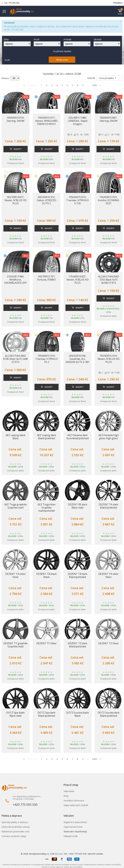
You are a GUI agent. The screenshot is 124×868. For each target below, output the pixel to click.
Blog (66, 796)
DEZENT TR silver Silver (109, 575)
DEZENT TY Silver (47, 643)
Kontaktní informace (74, 801)
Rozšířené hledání (62, 51)
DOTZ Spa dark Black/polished (46, 714)
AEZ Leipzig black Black (16, 437)
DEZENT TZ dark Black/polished (78, 645)
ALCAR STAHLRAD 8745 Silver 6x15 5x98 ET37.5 (15, 359)
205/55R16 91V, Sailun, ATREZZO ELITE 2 (47, 200)
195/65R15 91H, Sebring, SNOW (16, 119)
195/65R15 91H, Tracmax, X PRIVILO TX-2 (47, 359)
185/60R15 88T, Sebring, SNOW (109, 119)
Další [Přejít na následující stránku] (96, 85)
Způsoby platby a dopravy (15, 822)
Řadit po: (5, 78)
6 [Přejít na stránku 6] (67, 85)
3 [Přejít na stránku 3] (52, 85)
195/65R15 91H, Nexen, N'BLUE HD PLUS (109, 359)
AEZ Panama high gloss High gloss (109, 437)
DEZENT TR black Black (47, 575)
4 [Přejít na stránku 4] (57, 85)
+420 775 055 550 (25, 805)
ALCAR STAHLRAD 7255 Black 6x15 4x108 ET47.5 (109, 280)
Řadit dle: (92, 78)
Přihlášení (118, 3)
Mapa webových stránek (76, 805)
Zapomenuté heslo (73, 827)
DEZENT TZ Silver (108, 643)
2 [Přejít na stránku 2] (47, 85)
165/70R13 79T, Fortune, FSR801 (47, 278)
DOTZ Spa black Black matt (15, 714)
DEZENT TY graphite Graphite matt (15, 645)
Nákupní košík (71, 836)
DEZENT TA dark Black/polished (108, 506)
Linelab (99, 854)
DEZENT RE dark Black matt (78, 506)
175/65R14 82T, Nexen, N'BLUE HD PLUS (77, 280)
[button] (120, 11)
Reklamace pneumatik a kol (15, 831)
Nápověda (69, 791)
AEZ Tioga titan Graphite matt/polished (47, 508)
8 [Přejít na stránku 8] (78, 85)
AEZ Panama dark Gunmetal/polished (77, 437)
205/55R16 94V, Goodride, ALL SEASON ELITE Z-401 (78, 359)
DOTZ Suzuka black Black (77, 714)
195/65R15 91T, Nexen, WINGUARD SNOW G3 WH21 (46, 121)
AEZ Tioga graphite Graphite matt (16, 506)
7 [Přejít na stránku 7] (72, 85)
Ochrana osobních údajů (14, 836)
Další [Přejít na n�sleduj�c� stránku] (96, 759)
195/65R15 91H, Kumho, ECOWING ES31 (108, 200)
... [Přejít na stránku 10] (88, 85)
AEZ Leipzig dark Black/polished (47, 437)
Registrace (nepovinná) (75, 822)
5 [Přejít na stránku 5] (62, 85)
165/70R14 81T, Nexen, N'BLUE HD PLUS (15, 200)
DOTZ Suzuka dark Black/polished (108, 714)
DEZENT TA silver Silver (15, 575)
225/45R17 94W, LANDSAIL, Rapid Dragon (78, 121)
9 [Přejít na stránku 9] (83, 85)
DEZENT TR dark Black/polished (78, 575)
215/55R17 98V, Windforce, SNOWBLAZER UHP (15, 280)
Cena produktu (108, 78)
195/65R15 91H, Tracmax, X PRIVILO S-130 (77, 200)
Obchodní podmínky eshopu (16, 827)
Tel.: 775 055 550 (10, 3)
